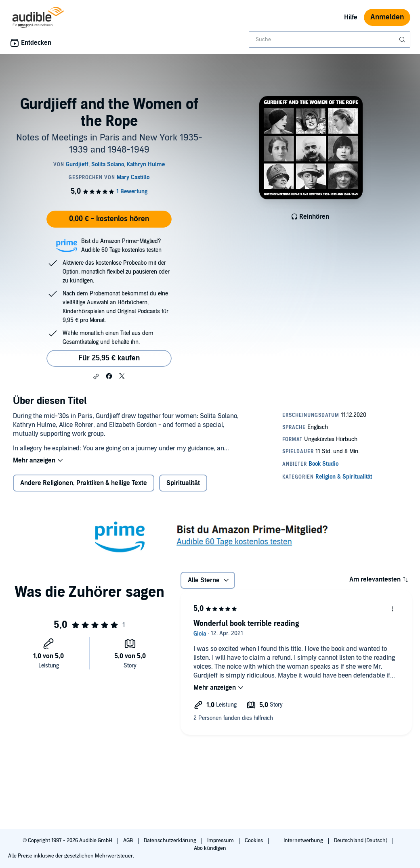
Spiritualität (183, 483)
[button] (96, 376)
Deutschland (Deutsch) (361, 841)
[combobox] (330, 40)
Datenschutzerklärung (171, 841)
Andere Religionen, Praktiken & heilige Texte (84, 483)
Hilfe (351, 17)
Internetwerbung (304, 841)
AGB (129, 841)
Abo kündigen (210, 848)
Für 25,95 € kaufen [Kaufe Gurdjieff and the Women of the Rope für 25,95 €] (109, 358)
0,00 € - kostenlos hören (109, 219)
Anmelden (387, 17)
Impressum (221, 841)
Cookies (254, 841)
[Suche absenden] (403, 40)
